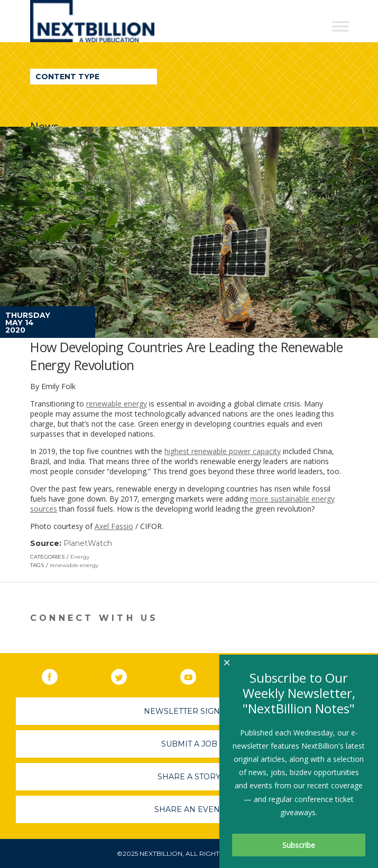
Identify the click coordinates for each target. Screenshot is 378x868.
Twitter (126, 675)
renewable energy (117, 404)
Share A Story (189, 777)
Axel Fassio (114, 526)
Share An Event (189, 809)
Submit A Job (189, 744)
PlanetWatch (88, 543)
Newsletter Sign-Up (189, 711)
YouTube (196, 675)
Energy (80, 557)
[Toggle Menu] (340, 26)
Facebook (57, 675)
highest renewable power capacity (223, 451)
